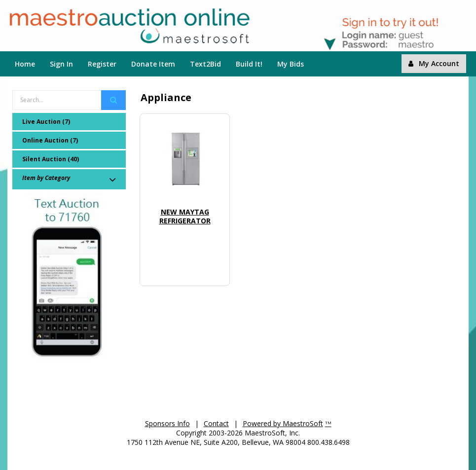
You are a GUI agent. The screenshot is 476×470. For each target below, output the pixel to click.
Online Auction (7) (50, 140)
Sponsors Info (167, 423)
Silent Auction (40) (51, 159)
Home (25, 64)
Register (102, 64)
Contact (216, 423)
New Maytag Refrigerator (185, 216)
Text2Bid (205, 64)
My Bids (291, 64)
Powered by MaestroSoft (283, 423)
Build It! (249, 64)
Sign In (61, 64)
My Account (434, 63)
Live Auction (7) (46, 122)
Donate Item (153, 64)
